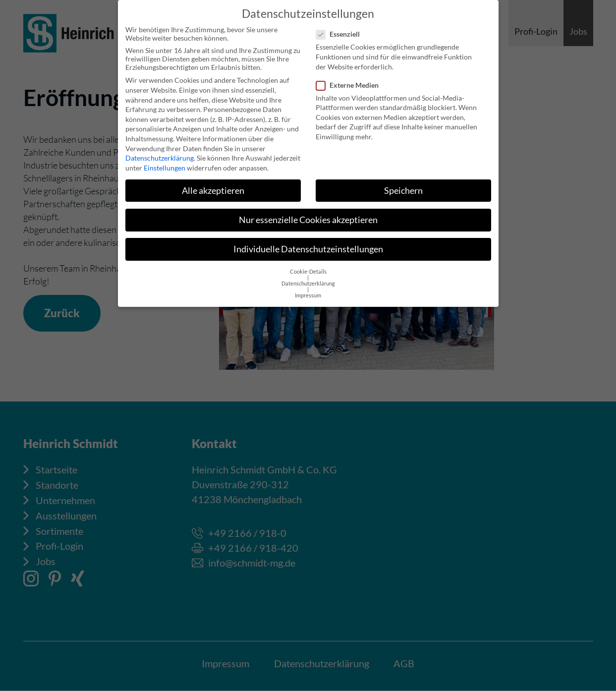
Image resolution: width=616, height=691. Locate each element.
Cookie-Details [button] (308, 266)
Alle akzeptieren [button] (213, 184)
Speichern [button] (403, 184)
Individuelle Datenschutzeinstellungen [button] (308, 243)
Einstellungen (165, 161)
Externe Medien (350, 79)
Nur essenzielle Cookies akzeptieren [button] (308, 213)
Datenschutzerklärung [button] (308, 278)
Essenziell (341, 28)
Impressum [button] (308, 289)
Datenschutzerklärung (160, 152)
